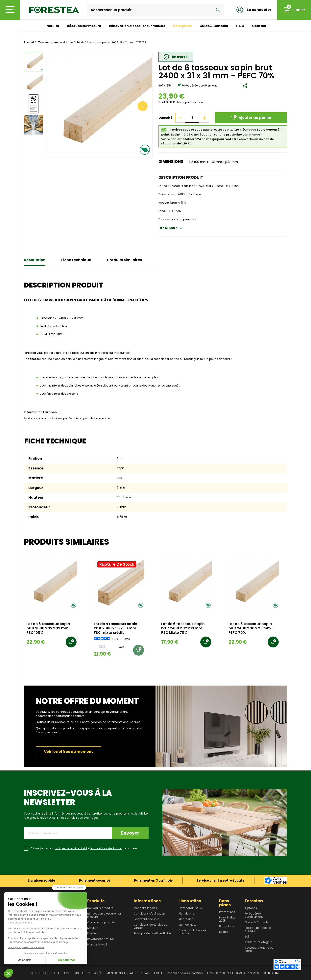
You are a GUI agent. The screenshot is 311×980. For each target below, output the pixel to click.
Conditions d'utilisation (149, 914)
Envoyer (130, 833)
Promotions (227, 912)
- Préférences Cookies (184, 973)
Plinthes (93, 933)
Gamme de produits (101, 922)
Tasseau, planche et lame (259, 949)
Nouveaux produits (100, 908)
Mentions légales (145, 908)
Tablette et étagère (259, 942)
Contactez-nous (190, 908)
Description (35, 260)
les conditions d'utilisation (106, 848)
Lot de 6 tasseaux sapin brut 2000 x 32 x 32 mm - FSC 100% (49, 628)
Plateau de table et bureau (258, 929)
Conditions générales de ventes (151, 926)
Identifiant (186, 919)
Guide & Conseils (214, 26)
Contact (259, 26)
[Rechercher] (155, 10)
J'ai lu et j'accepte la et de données (84, 848)
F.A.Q (240, 26)
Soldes (224, 932)
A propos (251, 908)
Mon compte (188, 925)
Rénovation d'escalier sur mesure (137, 26)
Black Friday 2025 (227, 919)
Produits (52, 26)
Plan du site (186, 914)
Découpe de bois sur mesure (193, 932)
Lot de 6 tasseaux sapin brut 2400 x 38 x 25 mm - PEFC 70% (251, 628)
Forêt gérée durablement (199, 86)
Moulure (93, 928)
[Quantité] (192, 118)
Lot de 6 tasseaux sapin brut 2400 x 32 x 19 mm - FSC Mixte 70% (183, 628)
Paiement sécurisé (147, 919)
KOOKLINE (272, 973)
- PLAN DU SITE (151, 973)
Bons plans (182, 26)
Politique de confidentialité (152, 933)
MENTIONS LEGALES (122, 973)
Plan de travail (97, 944)
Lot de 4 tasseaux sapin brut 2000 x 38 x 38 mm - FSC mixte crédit (117, 628)
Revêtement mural (100, 939)
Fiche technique (76, 260)
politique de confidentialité (71, 848)
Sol (247, 937)
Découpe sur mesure (84, 26)
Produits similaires (125, 260)
